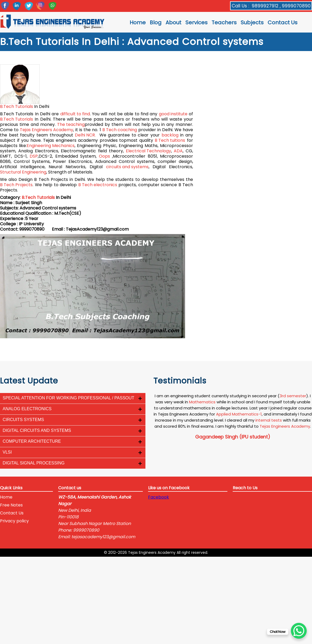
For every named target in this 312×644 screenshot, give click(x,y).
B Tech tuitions (170, 140)
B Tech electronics (98, 185)
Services (196, 22)
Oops (104, 156)
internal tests (269, 420)
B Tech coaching (120, 130)
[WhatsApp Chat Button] (299, 631)
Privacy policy (14, 521)
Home (138, 22)
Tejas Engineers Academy (47, 130)
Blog (156, 22)
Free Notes (11, 505)
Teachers (224, 22)
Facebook (159, 497)
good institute (173, 114)
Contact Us (283, 22)
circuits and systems (127, 167)
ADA (178, 151)
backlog (170, 135)
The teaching (71, 125)
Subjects (252, 22)
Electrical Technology (148, 151)
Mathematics (202, 402)
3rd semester (293, 396)
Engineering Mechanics (51, 146)
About (173, 22)
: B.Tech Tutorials (37, 198)
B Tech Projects (16, 185)
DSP (34, 156)
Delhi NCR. (85, 135)
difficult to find (75, 114)
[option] (233, 417)
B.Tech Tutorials (17, 107)
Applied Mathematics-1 (239, 414)
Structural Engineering (23, 172)
